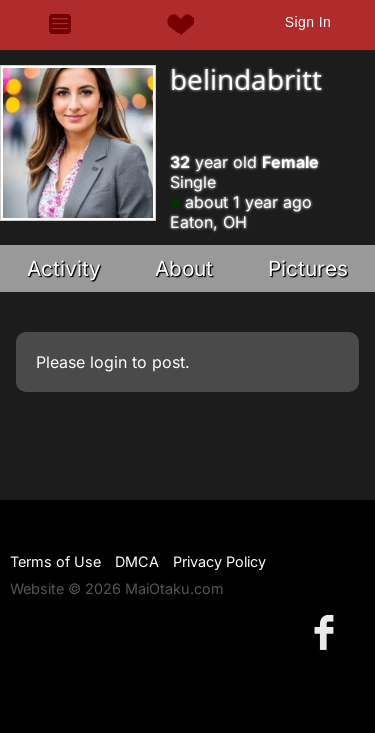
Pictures (308, 268)
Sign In (308, 22)
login (108, 362)
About (184, 268)
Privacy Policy (219, 561)
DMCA (137, 561)
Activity (64, 268)
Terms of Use (55, 561)
